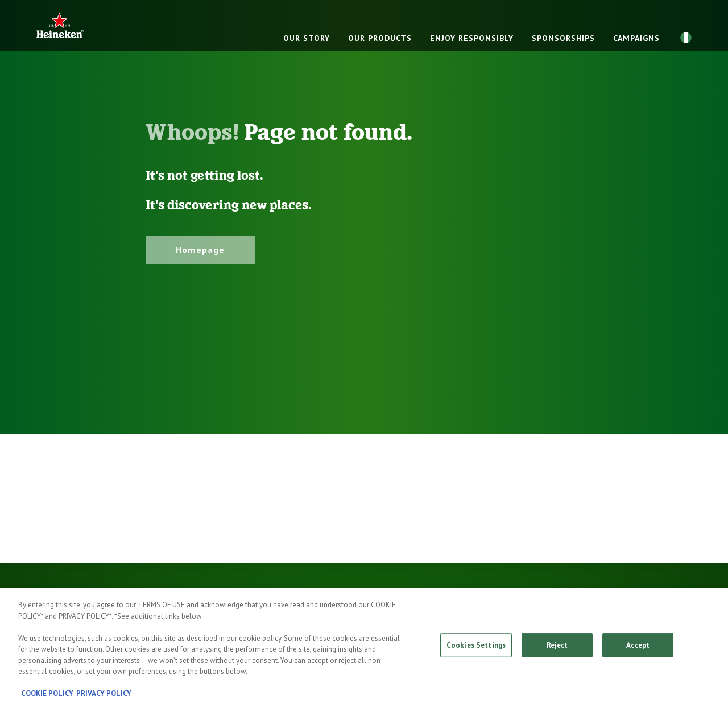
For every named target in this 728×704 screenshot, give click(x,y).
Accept (638, 650)
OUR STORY (307, 38)
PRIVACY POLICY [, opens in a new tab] (104, 698)
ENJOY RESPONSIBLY (472, 38)
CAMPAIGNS (636, 38)
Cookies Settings (476, 650)
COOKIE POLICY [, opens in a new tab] (47, 698)
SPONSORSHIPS (563, 38)
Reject (557, 650)
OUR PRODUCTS (380, 38)
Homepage (200, 250)
